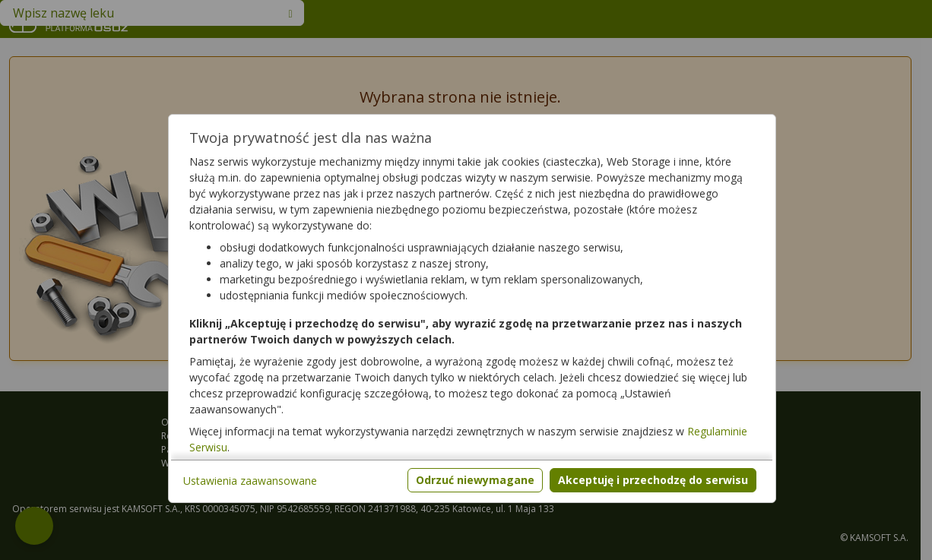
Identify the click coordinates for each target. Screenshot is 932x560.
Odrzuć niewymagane (475, 480)
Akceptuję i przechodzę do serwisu (653, 480)
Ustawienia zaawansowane (250, 481)
